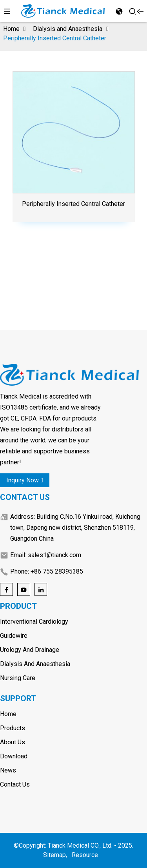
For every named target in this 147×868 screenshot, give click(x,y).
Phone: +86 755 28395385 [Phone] (47, 571)
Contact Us (15, 784)
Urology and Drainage (30, 650)
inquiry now (25, 480)
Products (13, 728)
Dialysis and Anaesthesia (68, 29)
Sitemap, (56, 855)
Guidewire (14, 636)
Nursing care (18, 678)
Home (11, 29)
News (8, 770)
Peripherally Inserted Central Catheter (55, 38)
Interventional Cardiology (34, 622)
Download (14, 756)
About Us (13, 742)
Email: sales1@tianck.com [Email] (46, 555)
